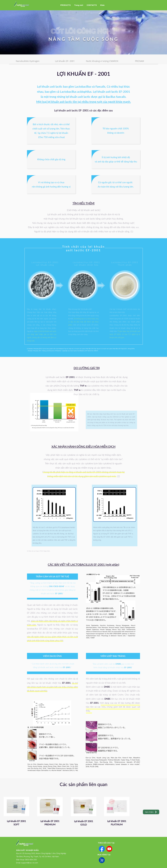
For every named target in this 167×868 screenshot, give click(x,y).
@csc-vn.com (33, 863)
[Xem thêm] (151, 812)
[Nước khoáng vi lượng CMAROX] (102, 61)
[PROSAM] (139, 61)
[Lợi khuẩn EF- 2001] (65, 61)
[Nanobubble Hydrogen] (28, 61)
